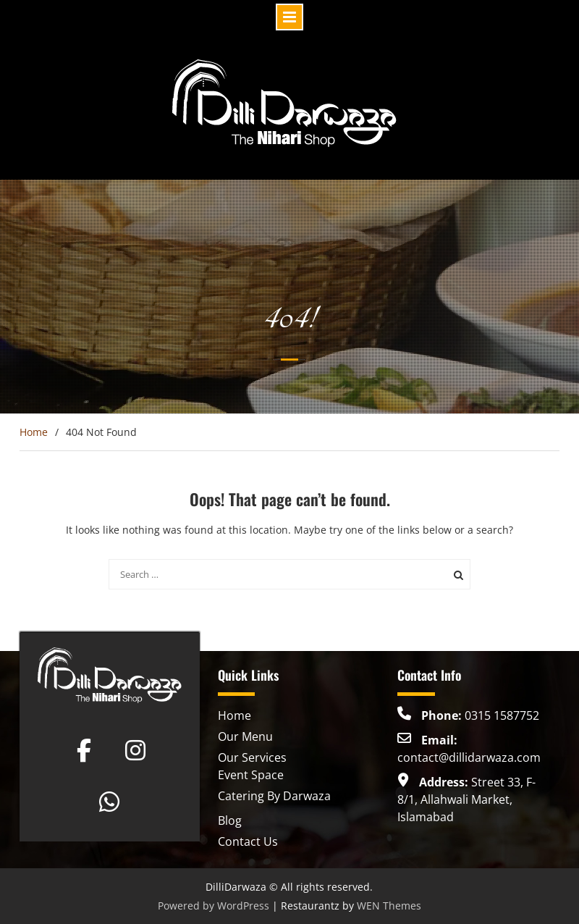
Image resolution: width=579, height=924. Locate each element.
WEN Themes (389, 906)
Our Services (252, 757)
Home (234, 715)
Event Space (251, 775)
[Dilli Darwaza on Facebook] (84, 750)
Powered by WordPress (214, 906)
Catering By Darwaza (274, 796)
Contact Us (248, 841)
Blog (230, 820)
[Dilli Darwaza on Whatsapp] (109, 802)
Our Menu (245, 736)
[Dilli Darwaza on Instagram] (135, 750)
